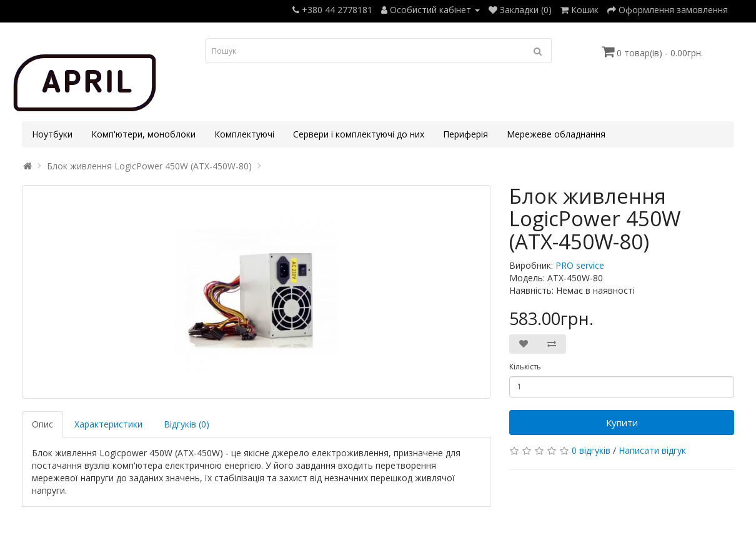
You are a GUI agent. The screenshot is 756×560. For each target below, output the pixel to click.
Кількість (525, 367)
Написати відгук (652, 450)
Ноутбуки (52, 134)
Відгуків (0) (187, 424)
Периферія (465, 134)
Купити (622, 422)
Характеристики (108, 424)
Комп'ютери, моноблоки (143, 134)
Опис (42, 424)
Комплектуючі (244, 134)
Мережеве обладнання (556, 134)
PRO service (580, 265)
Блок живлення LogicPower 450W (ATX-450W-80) (149, 166)
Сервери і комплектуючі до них (359, 134)
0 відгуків (591, 450)
